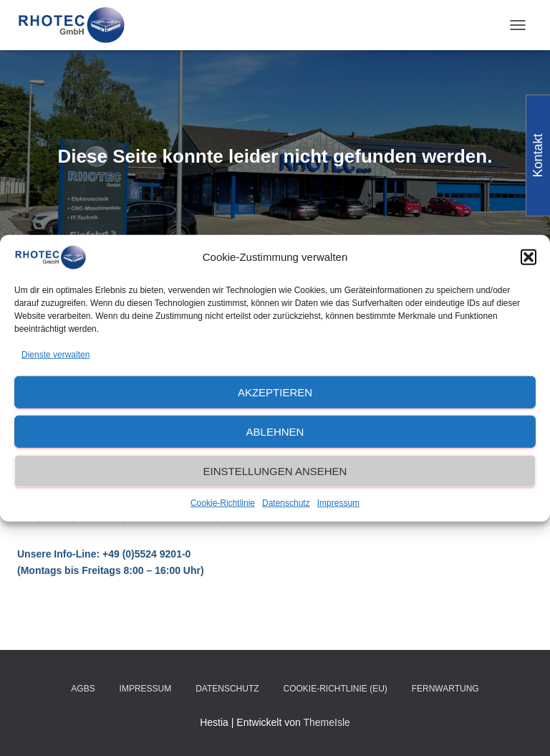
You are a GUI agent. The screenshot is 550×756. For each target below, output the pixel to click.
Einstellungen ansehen (275, 471)
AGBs (83, 689)
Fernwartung (445, 689)
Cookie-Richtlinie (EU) (335, 689)
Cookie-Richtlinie (223, 503)
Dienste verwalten (56, 354)
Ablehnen (275, 432)
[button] (529, 257)
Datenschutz (286, 503)
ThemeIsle (326, 722)
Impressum (338, 503)
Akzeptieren (275, 392)
